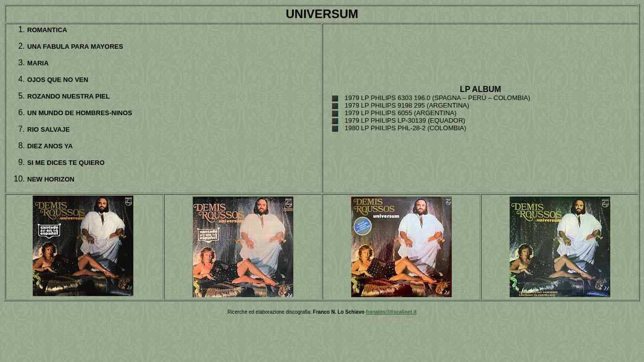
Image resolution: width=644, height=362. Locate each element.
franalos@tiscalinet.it (391, 312)
